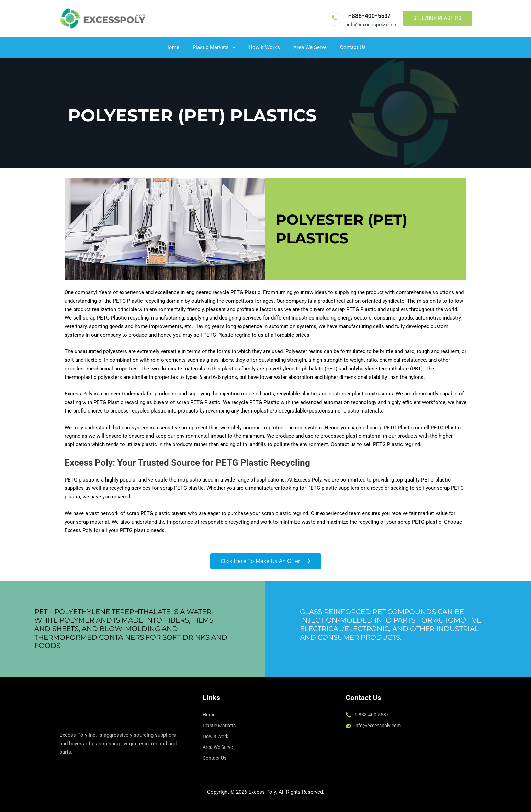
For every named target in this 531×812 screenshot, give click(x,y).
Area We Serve (307, 47)
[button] (437, 18)
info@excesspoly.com (371, 25)
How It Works (264, 47)
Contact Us (347, 47)
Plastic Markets (217, 47)
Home (178, 47)
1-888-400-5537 (369, 16)
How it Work (217, 736)
